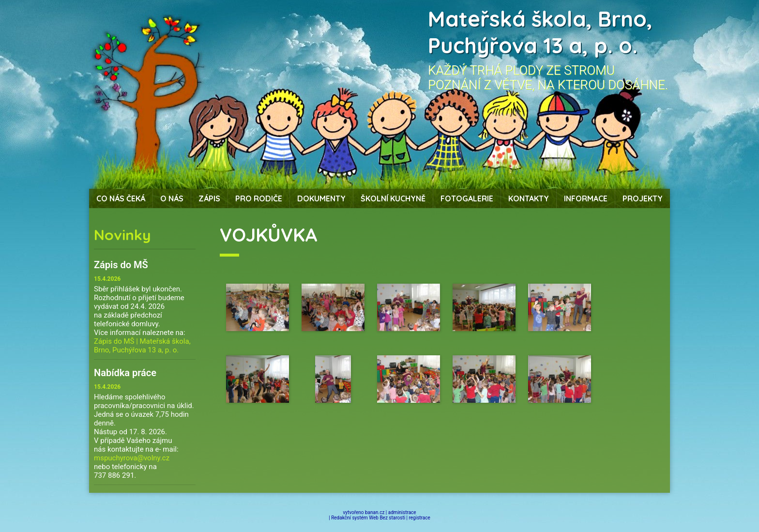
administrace (402, 512)
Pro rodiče (259, 198)
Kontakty (529, 198)
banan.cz (375, 512)
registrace (420, 518)
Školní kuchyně (393, 198)
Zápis (209, 198)
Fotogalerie (467, 198)
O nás (172, 198)
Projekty (643, 198)
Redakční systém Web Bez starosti (368, 518)
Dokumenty (321, 198)
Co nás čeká (121, 198)
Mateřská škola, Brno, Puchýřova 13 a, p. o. (540, 32)
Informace (586, 198)
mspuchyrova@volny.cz (132, 458)
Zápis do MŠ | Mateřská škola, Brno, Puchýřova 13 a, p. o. (142, 346)
